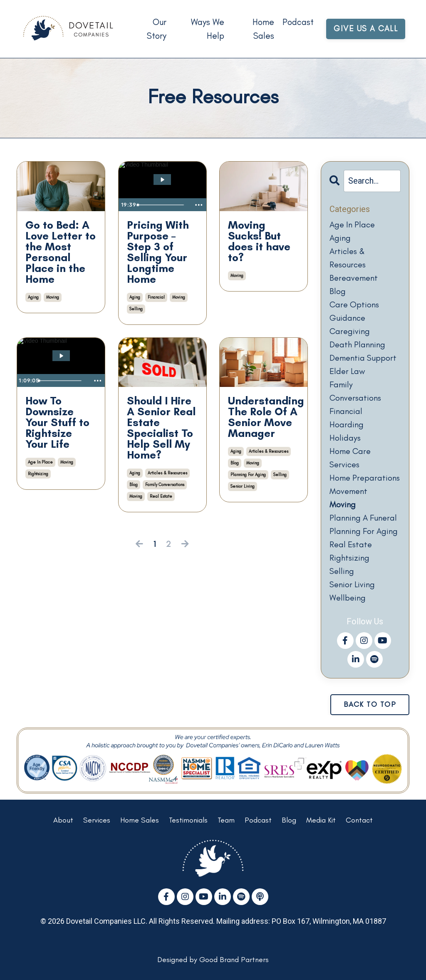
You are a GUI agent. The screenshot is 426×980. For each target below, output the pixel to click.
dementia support (363, 358)
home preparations (365, 478)
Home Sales (263, 29)
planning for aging (248, 475)
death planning (357, 344)
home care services (350, 458)
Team (226, 820)
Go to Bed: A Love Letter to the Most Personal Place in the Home (61, 252)
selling (136, 309)
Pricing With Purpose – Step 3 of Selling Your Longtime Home (158, 252)
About (63, 820)
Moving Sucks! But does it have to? (259, 241)
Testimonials (188, 820)
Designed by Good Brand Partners (213, 960)
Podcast (298, 22)
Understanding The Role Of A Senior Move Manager (264, 417)
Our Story (157, 29)
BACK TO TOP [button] (370, 704)
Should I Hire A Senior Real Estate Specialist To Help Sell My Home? (161, 428)
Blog (289, 820)
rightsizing (38, 474)
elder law (347, 371)
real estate (161, 496)
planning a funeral (363, 518)
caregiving (350, 331)
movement (348, 491)
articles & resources (167, 473)
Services (97, 820)
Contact (359, 820)
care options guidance (354, 311)
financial (156, 297)
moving (53, 297)
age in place (40, 462)
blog (134, 485)
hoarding (347, 424)
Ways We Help (208, 29)
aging (33, 297)
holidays (345, 438)
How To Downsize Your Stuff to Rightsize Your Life (57, 422)
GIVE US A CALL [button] (366, 29)
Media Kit (321, 820)
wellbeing (348, 598)
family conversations (165, 485)
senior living (243, 486)
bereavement (354, 278)
